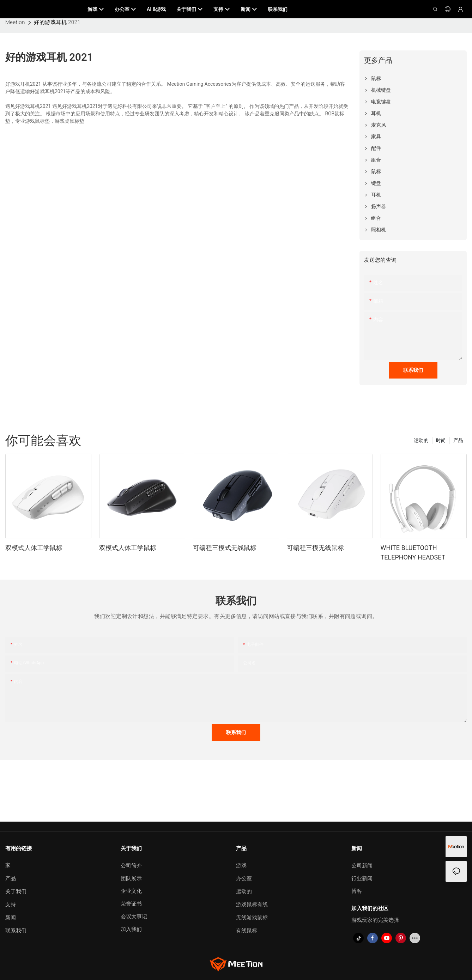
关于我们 (16, 891)
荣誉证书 (131, 904)
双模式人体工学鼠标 (34, 548)
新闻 (11, 918)
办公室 (244, 878)
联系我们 (16, 931)
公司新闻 (362, 866)
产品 (458, 440)
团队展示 (131, 878)
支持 (11, 905)
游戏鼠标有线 (252, 905)
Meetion (15, 22)
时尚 (441, 440)
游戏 (241, 865)
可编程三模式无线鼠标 (225, 548)
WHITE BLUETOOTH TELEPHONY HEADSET (413, 552)
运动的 (421, 440)
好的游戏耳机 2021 (57, 22)
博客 (357, 891)
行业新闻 (362, 878)
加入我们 (131, 929)
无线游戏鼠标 (252, 918)
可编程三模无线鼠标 (315, 548)
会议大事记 (134, 917)
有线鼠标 (247, 931)
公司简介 (131, 866)
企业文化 (131, 891)
